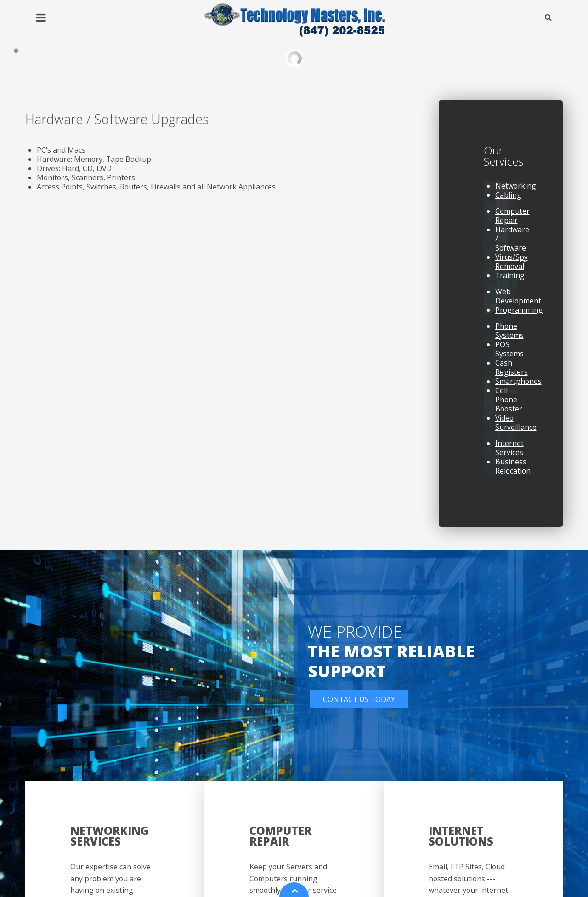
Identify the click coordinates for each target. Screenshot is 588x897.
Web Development (518, 301)
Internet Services (509, 453)
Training (510, 280)
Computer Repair (512, 221)
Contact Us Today (359, 705)
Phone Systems (509, 336)
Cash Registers (512, 372)
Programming (519, 315)
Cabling (508, 200)
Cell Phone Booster (509, 405)
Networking (516, 191)
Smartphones (518, 386)
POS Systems (509, 354)
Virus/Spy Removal (512, 267)
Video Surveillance (516, 428)
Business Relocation (513, 471)
